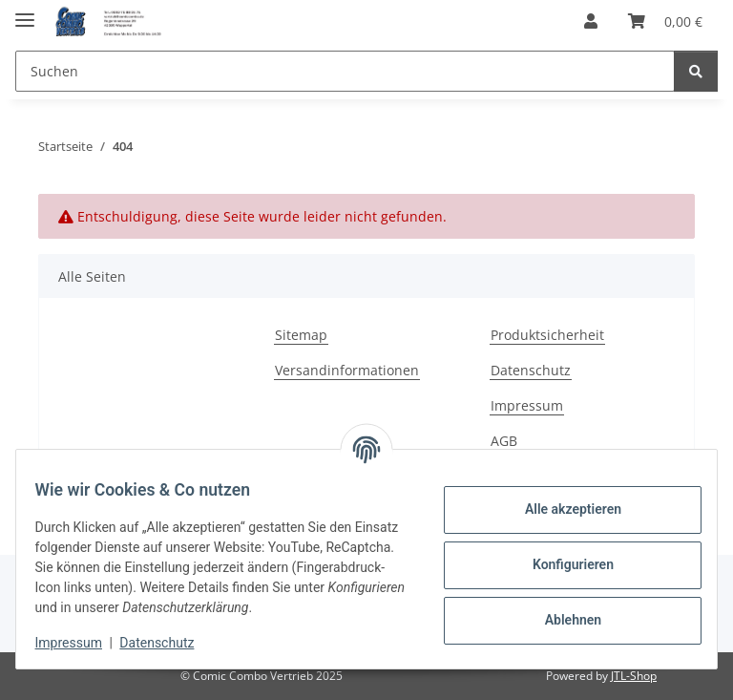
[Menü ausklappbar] (25, 12)
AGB (504, 441)
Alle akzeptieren (561, 509)
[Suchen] (696, 71)
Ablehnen (561, 620)
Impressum (80, 643)
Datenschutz (169, 643)
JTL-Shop (634, 676)
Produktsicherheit (547, 335)
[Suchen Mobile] (345, 71)
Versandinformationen (347, 370)
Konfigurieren (561, 564)
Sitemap (301, 335)
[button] (591, 21)
